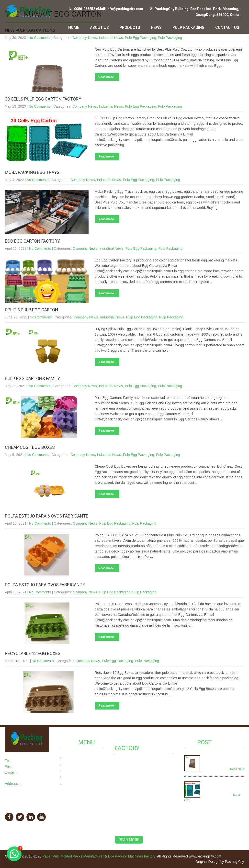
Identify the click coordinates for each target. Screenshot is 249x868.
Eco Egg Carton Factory (32, 241)
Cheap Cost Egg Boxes (30, 447)
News (156, 28)
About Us (99, 28)
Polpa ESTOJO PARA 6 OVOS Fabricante (47, 516)
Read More (129, 840)
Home (74, 28)
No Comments (40, 38)
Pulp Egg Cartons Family (32, 378)
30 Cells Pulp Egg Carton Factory (43, 99)
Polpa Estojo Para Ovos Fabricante (45, 585)
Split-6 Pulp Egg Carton (32, 310)
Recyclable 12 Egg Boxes (33, 653)
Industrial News (111, 38)
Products (130, 28)
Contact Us (227, 28)
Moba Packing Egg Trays (32, 172)
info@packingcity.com (21, 778)
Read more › (107, 77)
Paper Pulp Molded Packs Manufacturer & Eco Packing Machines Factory (99, 856)
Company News (85, 38)
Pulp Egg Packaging (141, 38)
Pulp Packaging (188, 28)
